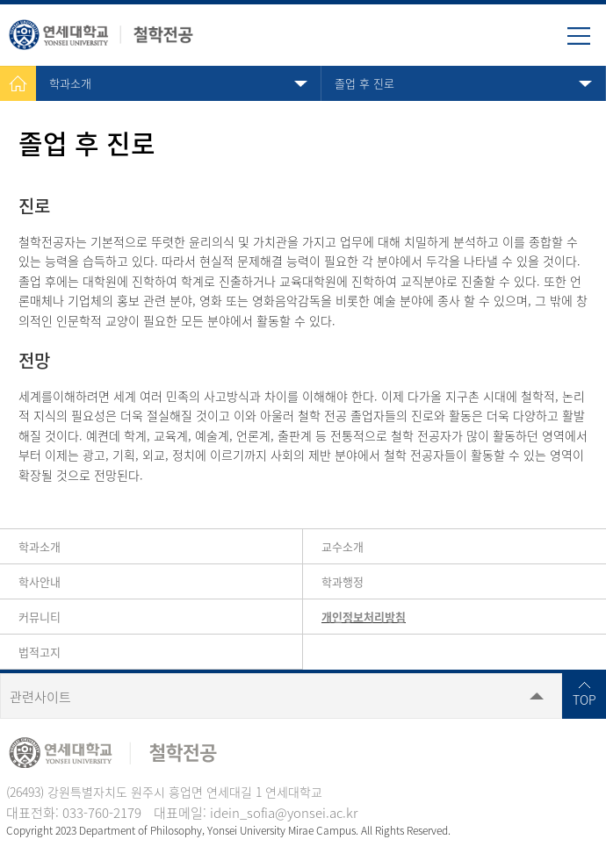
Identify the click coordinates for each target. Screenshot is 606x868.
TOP (584, 699)
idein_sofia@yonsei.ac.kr (284, 813)
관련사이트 (40, 697)
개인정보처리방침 (364, 617)
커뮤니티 (40, 617)
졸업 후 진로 (364, 83)
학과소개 (70, 83)
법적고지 (40, 652)
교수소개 (343, 546)
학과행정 (343, 581)
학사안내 (40, 581)
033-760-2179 (102, 813)
